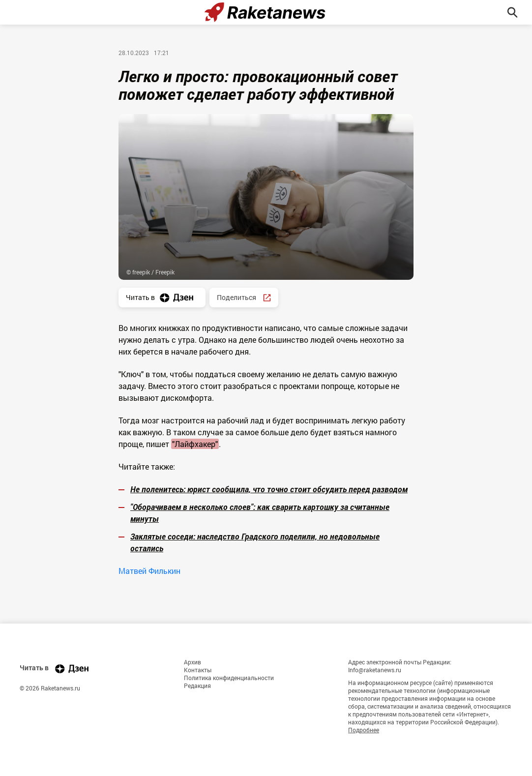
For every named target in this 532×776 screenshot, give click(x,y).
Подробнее (364, 730)
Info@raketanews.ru (375, 670)
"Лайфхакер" (195, 444)
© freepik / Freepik (150, 272)
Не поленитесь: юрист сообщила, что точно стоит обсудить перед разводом (269, 489)
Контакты (198, 670)
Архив (192, 662)
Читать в (162, 298)
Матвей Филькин (149, 571)
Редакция (197, 686)
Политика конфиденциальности (229, 678)
